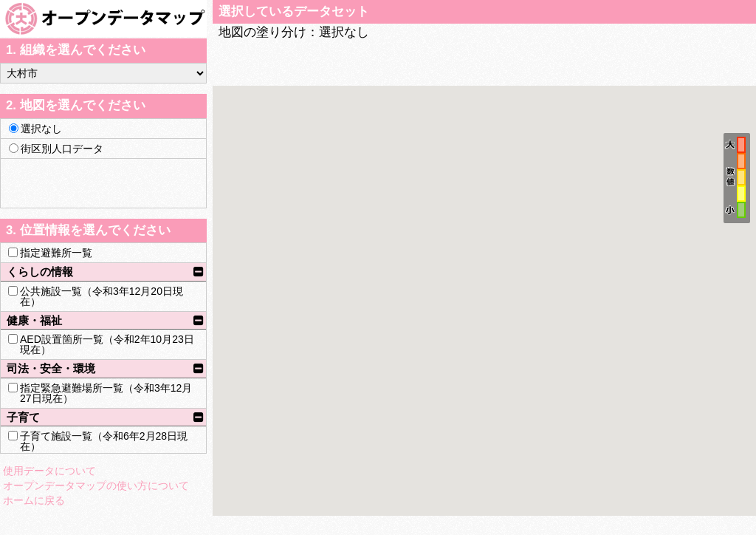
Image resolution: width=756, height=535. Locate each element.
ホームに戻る (34, 500)
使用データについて (49, 471)
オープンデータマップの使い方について (96, 485)
